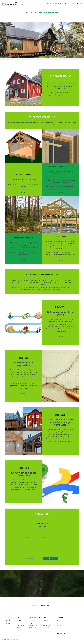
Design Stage (32, 623)
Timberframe (19, 628)
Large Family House (47, 630)
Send (50, 558)
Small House (46, 623)
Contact (58, 623)
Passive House (19, 623)
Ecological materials (20, 625)
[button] (2, 43)
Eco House (19, 617)
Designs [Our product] (66, 3)
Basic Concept (19, 621)
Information (61, 617)
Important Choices (33, 625)
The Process (32, 621)
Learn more (24, 193)
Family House (46, 628)
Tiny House (45, 621)
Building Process (35, 617)
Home (58, 621)
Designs (46, 617)
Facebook (59, 625)
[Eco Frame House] (12, 3)
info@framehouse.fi (42, 523)
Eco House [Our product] (49, 3)
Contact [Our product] (73, 3)
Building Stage (33, 628)
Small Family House (47, 625)
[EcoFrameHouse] (8, 622)
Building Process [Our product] (58, 3)
